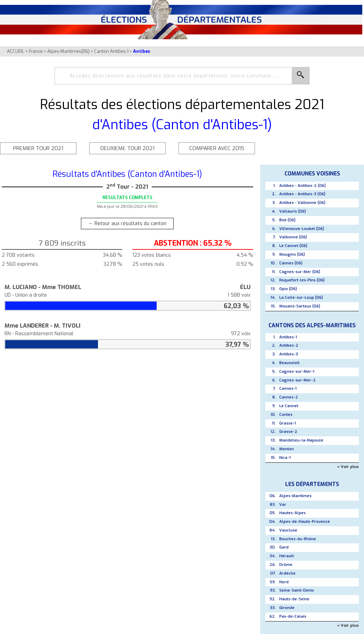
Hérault (287, 556)
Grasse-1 (288, 423)
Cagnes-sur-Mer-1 (297, 372)
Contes (286, 415)
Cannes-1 (288, 389)
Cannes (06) (291, 263)
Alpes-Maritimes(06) (68, 51)
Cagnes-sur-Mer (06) (300, 272)
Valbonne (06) (293, 237)
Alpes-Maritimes (295, 496)
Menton (287, 449)
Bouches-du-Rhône (298, 539)
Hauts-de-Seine (294, 599)
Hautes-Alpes (292, 513)
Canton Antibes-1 (111, 51)
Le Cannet (289, 406)
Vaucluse (288, 530)
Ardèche (287, 573)
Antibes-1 (288, 337)
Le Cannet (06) (293, 246)
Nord (284, 582)
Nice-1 (285, 458)
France (36, 51)
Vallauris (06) (293, 211)
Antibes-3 (289, 354)
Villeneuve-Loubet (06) (302, 229)
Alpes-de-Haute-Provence (305, 522)
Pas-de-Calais (293, 616)
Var (283, 505)
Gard (284, 547)
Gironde (287, 608)
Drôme (286, 565)
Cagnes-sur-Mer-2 (297, 380)
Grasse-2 (288, 432)
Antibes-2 (289, 345)
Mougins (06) (292, 254)
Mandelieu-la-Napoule (301, 440)
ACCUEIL (16, 51)
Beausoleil (289, 363)
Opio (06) (288, 289)
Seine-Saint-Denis (297, 590)
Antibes (142, 51)
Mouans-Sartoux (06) (300, 306)
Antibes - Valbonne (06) (302, 203)
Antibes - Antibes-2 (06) (303, 186)
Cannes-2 (289, 397)
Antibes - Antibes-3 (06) (302, 194)
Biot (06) (287, 220)
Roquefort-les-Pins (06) (302, 280)
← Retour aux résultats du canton (127, 224)
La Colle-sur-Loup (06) (301, 298)
